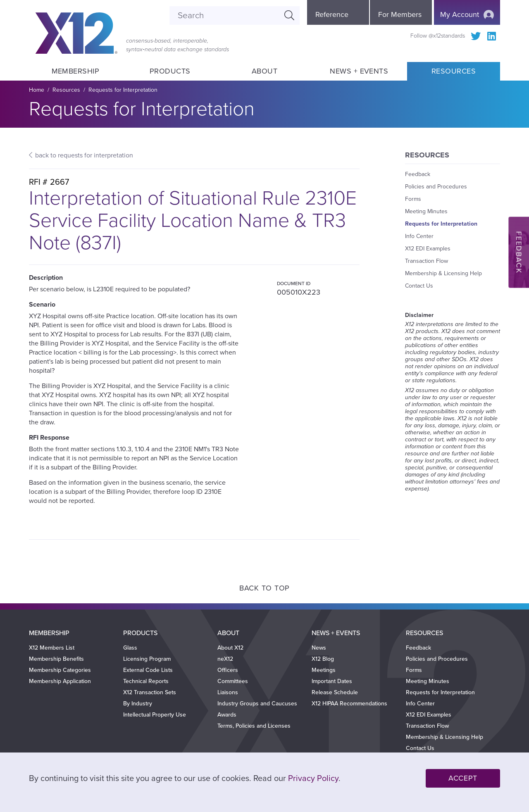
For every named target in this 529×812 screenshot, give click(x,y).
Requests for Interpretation (123, 90)
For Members (400, 14)
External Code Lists (148, 670)
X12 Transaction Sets (150, 692)
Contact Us (419, 286)
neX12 (225, 659)
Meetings (324, 670)
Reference (332, 14)
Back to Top (264, 588)
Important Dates (332, 681)
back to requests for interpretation (84, 155)
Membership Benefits (56, 659)
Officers (228, 670)
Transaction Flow (427, 261)
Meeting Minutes (426, 211)
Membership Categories (60, 670)
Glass (130, 648)
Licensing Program (147, 659)
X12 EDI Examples (428, 249)
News (319, 648)
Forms (413, 199)
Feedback (418, 174)
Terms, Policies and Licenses (254, 726)
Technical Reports (146, 681)
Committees (233, 681)
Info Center (419, 236)
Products (170, 71)
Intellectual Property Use (155, 715)
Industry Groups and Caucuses (257, 704)
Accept (463, 778)
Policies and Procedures (436, 187)
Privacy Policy (313, 779)
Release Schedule (335, 692)
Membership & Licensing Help (443, 273)
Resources (454, 71)
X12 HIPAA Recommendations (349, 704)
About (264, 71)
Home (37, 90)
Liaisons (228, 692)
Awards (227, 715)
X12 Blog (323, 659)
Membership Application (60, 681)
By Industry (138, 704)
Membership (75, 71)
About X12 (230, 648)
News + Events (359, 71)
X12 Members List (52, 648)
